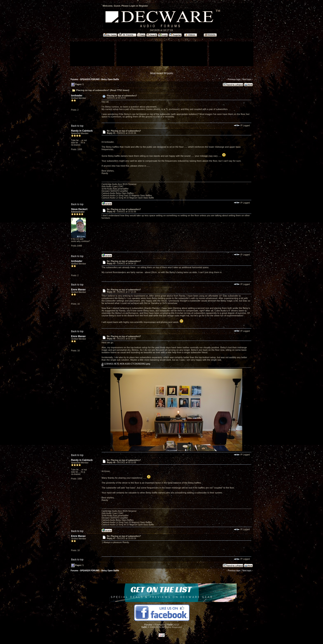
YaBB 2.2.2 (173, 625)
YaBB (144, 627)
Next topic (247, 79)
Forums (74, 79)
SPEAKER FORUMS (90, 79)
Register (143, 6)
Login (132, 6)
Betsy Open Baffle (110, 79)
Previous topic (234, 79)
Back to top (77, 126)
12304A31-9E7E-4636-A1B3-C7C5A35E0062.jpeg (126, 364)
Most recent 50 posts (162, 73)
